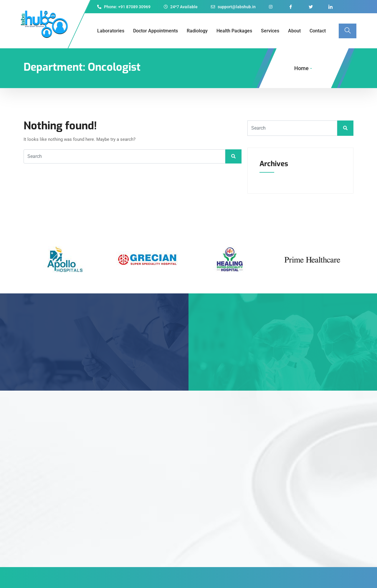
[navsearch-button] (348, 31)
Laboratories (111, 31)
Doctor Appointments (156, 31)
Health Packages (234, 31)
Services (270, 31)
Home (301, 68)
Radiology (197, 31)
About (294, 31)
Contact (318, 31)
